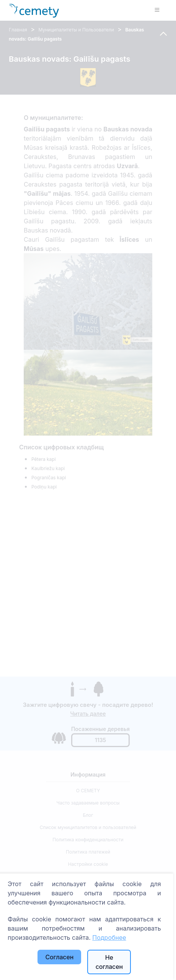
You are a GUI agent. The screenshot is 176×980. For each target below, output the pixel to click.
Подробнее (109, 937)
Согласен (59, 957)
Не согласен (109, 962)
